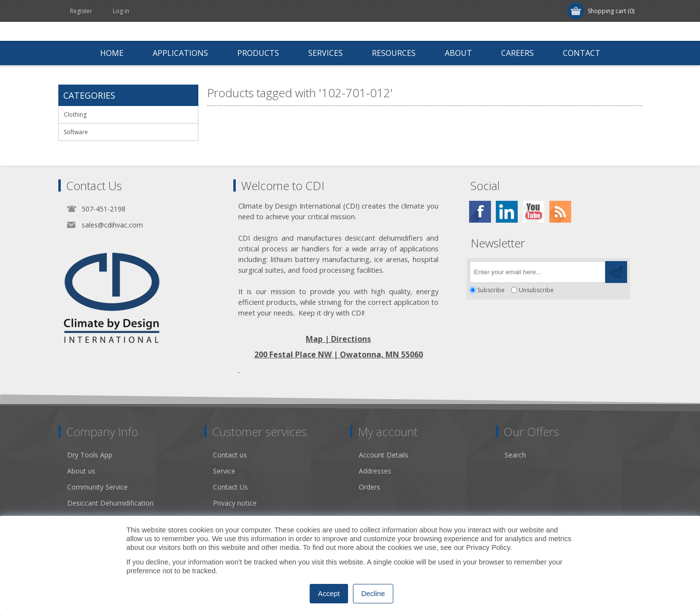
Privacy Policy (488, 547)
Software (76, 132)
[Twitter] (507, 212)
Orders (369, 487)
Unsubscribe (536, 290)
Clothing (75, 114)
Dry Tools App (90, 455)
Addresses (375, 471)
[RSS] (560, 212)
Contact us (230, 455)
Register (81, 11)
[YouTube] (534, 212)
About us (81, 471)
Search (515, 455)
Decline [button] (373, 594)
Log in (121, 11)
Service (224, 471)
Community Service (97, 487)
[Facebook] (480, 212)
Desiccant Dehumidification (110, 503)
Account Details (384, 455)
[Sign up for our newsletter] (537, 272)
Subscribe (491, 290)
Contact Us (230, 487)
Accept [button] (329, 594)
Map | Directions (338, 339)
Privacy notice (235, 503)
